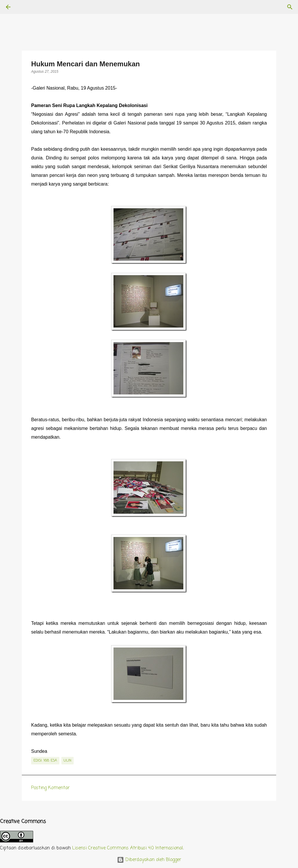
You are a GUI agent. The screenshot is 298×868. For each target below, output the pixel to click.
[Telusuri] (24, 7)
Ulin (68, 761)
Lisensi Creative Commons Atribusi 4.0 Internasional (128, 848)
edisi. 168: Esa (45, 761)
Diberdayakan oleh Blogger (149, 860)
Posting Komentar (50, 788)
